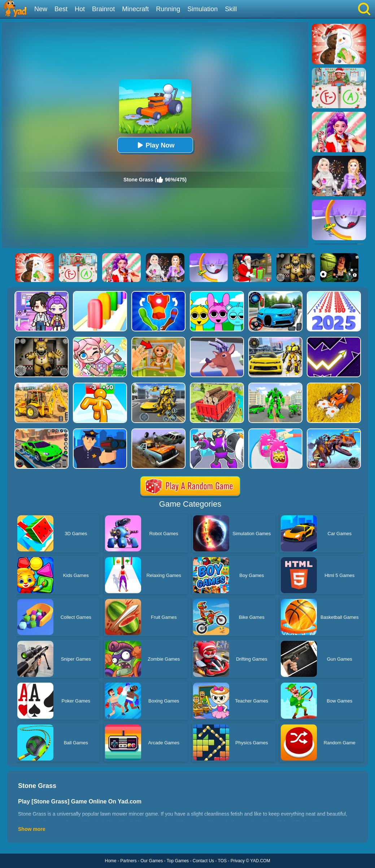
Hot (80, 9)
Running (168, 9)
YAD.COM (260, 861)
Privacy (238, 861)
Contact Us (203, 861)
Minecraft (135, 9)
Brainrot (103, 9)
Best (61, 9)
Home (111, 861)
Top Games (178, 861)
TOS (222, 861)
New (41, 9)
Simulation (202, 9)
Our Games (152, 861)
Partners (128, 861)
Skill (231, 9)
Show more (32, 829)
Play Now (155, 145)
